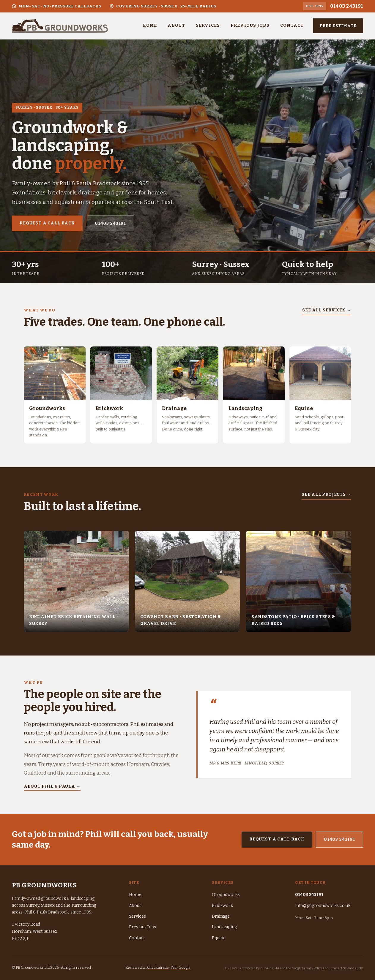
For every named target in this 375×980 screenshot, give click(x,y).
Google (185, 968)
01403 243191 (347, 6)
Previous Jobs (250, 25)
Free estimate (338, 26)
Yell (174, 968)
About (176, 25)
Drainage (221, 916)
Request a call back (47, 223)
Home (150, 25)
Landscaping (224, 927)
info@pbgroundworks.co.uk (323, 906)
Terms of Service (342, 968)
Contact (292, 25)
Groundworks (226, 895)
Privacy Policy (312, 968)
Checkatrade (158, 968)
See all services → (327, 310)
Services (208, 25)
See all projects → (326, 494)
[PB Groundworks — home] (60, 26)
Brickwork (222, 906)
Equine (219, 938)
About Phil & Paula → (52, 786)
